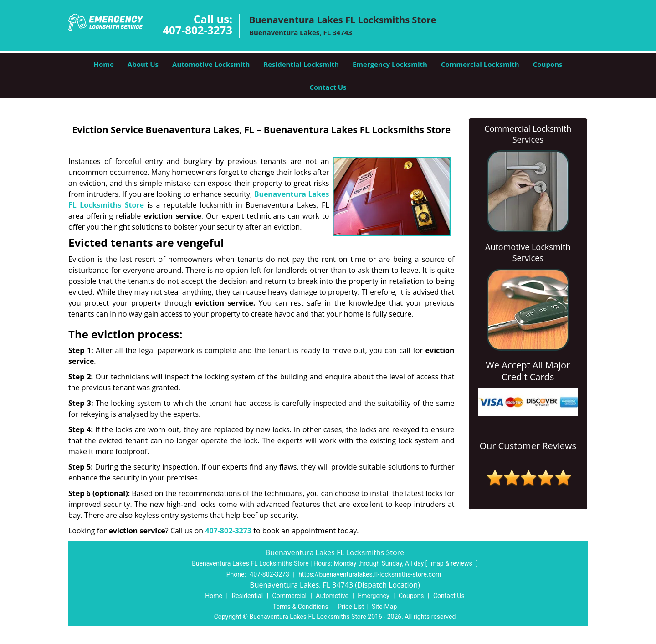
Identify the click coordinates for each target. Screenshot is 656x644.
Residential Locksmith (301, 64)
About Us (143, 64)
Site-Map (384, 607)
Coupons (548, 64)
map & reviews (452, 563)
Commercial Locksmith (480, 64)
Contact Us (328, 87)
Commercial (290, 596)
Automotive (332, 596)
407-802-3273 (197, 30)
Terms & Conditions (301, 607)
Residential (247, 596)
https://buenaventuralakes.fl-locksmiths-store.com (370, 574)
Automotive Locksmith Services (528, 252)
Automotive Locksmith (211, 64)
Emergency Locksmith (390, 64)
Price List (351, 607)
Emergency (373, 596)
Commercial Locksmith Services (528, 134)
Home (103, 64)
